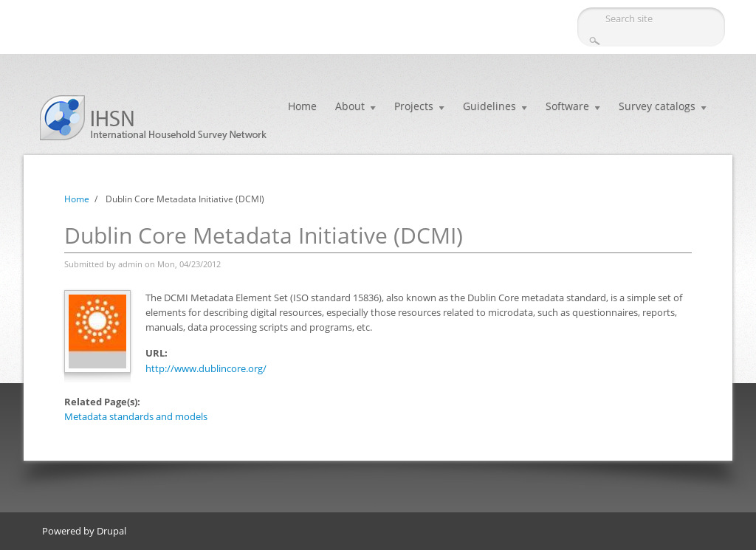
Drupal (111, 531)
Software (567, 106)
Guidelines (489, 106)
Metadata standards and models (136, 416)
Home (302, 106)
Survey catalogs (657, 106)
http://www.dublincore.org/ (206, 368)
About (350, 106)
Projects (414, 106)
